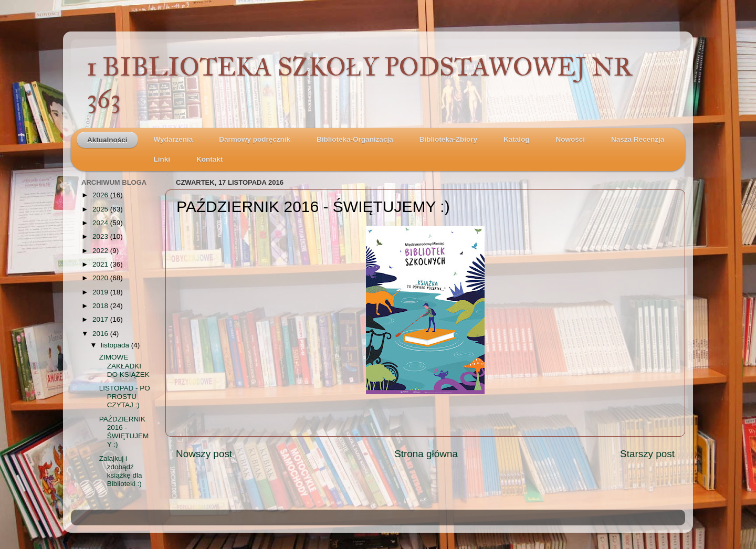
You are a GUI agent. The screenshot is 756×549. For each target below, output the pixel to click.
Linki (162, 159)
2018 (101, 306)
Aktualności (107, 140)
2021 (101, 264)
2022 (101, 251)
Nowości (570, 139)
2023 (101, 236)
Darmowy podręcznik (255, 139)
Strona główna (426, 454)
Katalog (517, 139)
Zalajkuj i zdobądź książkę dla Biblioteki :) (121, 471)
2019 (101, 292)
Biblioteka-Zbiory (448, 139)
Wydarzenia (174, 139)
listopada (116, 345)
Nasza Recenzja (638, 139)
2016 (101, 334)
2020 (101, 278)
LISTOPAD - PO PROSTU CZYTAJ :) (125, 397)
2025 (101, 209)
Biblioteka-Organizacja (355, 139)
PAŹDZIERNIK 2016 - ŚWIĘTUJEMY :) (124, 432)
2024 (101, 223)
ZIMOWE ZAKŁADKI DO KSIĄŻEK (124, 366)
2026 (101, 195)
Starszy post (647, 454)
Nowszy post (204, 454)
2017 (101, 319)
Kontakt (209, 159)
